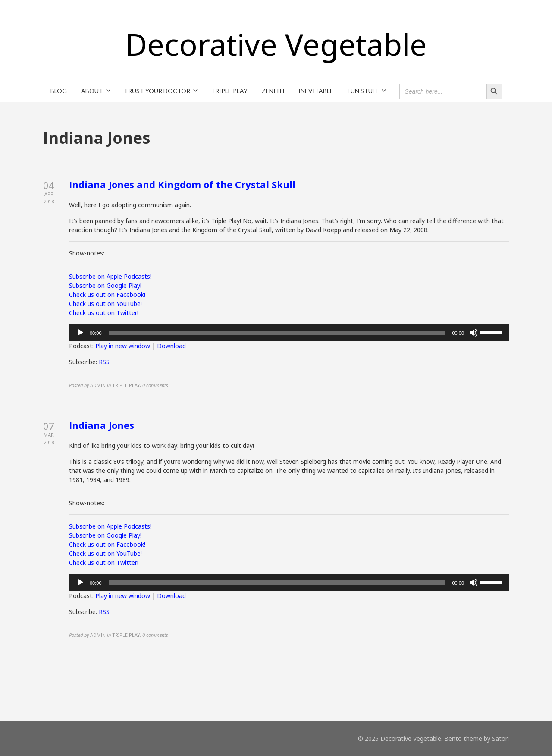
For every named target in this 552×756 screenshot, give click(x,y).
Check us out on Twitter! (104, 313)
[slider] (277, 333)
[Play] (80, 333)
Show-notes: (87, 253)
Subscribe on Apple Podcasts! (110, 276)
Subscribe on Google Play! (105, 285)
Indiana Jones (102, 425)
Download (171, 346)
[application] (289, 333)
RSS (104, 362)
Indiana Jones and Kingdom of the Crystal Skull (182, 184)
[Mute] (474, 333)
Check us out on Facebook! (107, 295)
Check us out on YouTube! (105, 304)
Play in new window (123, 346)
